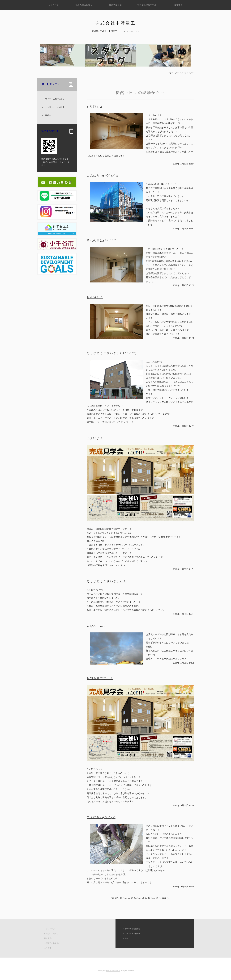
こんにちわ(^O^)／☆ (103, 176)
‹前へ (122, 898)
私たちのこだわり (84, 5)
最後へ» (166, 898)
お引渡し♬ (95, 107)
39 (146, 898)
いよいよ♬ (95, 438)
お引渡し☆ (95, 297)
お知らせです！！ (100, 678)
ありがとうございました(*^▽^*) (112, 353)
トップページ (53, 5)
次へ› (159, 898)
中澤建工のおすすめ (147, 5)
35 (135, 898)
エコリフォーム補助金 (55, 107)
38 (143, 898)
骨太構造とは (115, 5)
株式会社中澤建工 (113, 971)
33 (129, 898)
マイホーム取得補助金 (55, 99)
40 (149, 898)
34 (132, 898)
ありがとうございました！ (107, 581)
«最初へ (115, 898)
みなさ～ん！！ (98, 626)
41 (152, 898)
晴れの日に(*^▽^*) (102, 240)
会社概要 (178, 5)
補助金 (48, 115)
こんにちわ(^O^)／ (101, 817)
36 (138, 898)
